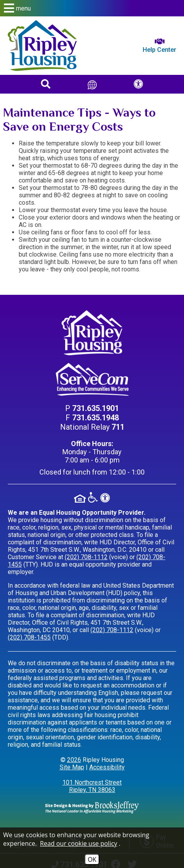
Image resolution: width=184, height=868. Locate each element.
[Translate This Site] (92, 84)
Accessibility (107, 767)
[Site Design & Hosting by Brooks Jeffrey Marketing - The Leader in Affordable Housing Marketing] (92, 807)
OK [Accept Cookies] (92, 859)
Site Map (72, 767)
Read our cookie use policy (79, 843)
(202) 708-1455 (29, 637)
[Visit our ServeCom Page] (92, 380)
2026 (74, 760)
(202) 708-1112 (86, 557)
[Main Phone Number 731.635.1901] (96, 408)
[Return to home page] (42, 46)
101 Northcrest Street (92, 786)
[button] (92, 8)
